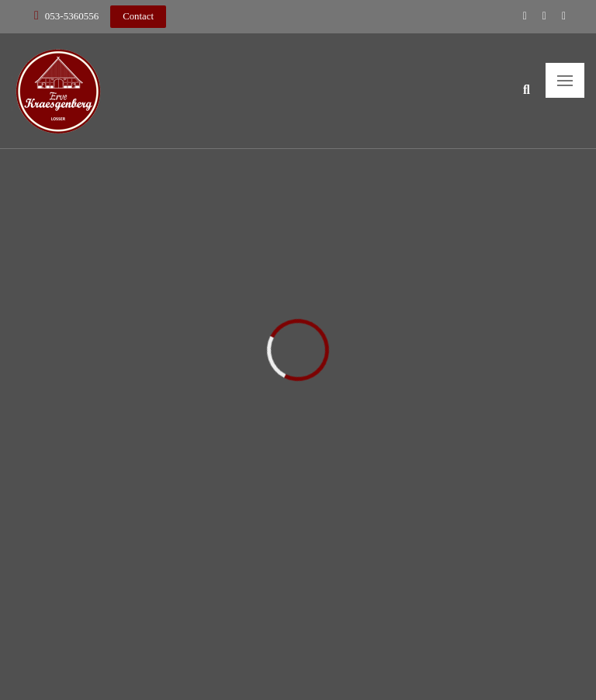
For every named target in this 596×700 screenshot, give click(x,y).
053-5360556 (72, 16)
